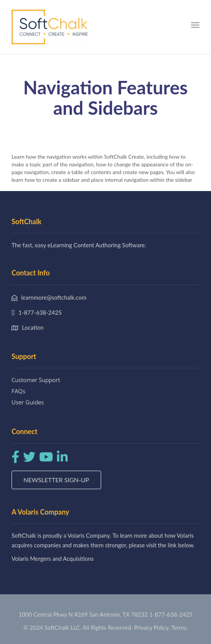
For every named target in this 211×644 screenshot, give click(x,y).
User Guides (28, 402)
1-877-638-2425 (171, 614)
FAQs (18, 391)
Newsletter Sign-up (56, 480)
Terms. (180, 627)
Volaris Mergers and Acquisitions (53, 558)
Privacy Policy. (152, 627)
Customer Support (36, 380)
